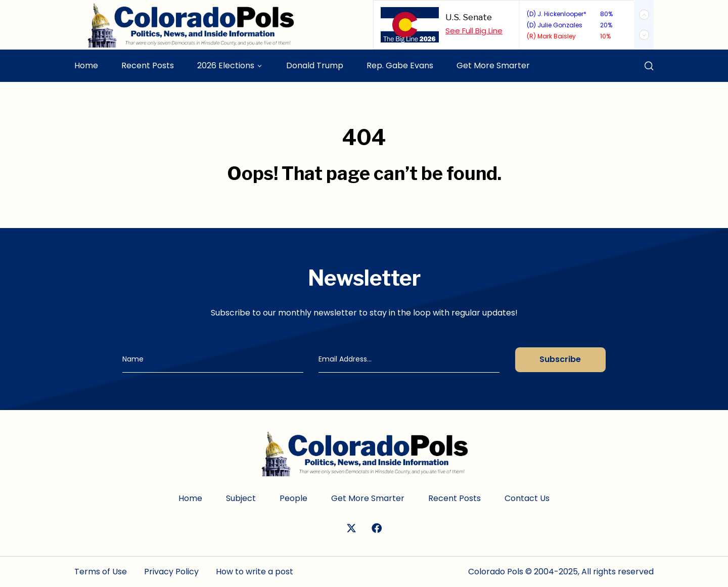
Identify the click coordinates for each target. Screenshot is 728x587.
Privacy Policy (171, 572)
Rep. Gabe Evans (400, 65)
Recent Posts (148, 65)
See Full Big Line (474, 31)
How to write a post (255, 572)
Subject (241, 498)
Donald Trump (315, 65)
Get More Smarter (493, 65)
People (293, 498)
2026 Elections (226, 65)
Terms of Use (101, 572)
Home (86, 65)
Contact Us (527, 498)
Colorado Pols (496, 572)
